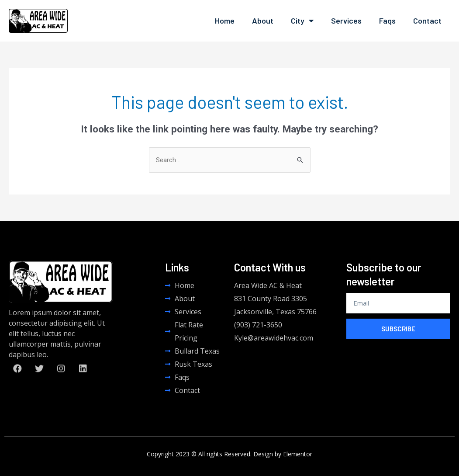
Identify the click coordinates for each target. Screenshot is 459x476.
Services (346, 21)
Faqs (387, 21)
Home (225, 21)
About (263, 21)
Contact (427, 21)
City (302, 21)
